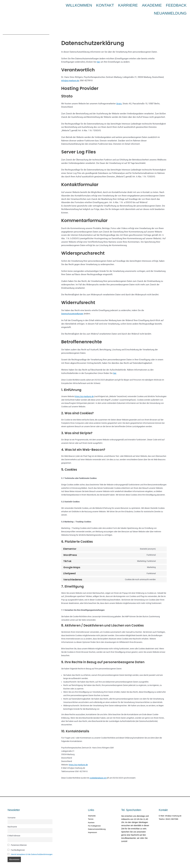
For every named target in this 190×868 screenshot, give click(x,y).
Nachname (12, 818)
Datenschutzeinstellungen (73, 304)
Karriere (121, 5)
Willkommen (86, 5)
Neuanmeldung (176, 5)
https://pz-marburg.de (84, 387)
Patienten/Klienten (17, 837)
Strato (119, 94)
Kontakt (105, 5)
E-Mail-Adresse (14, 827)
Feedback (155, 5)
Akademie (138, 5)
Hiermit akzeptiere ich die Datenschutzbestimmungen (33, 846)
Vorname (11, 808)
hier (99, 53)
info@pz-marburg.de (70, 71)
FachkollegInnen (16, 842)
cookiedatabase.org (98, 769)
